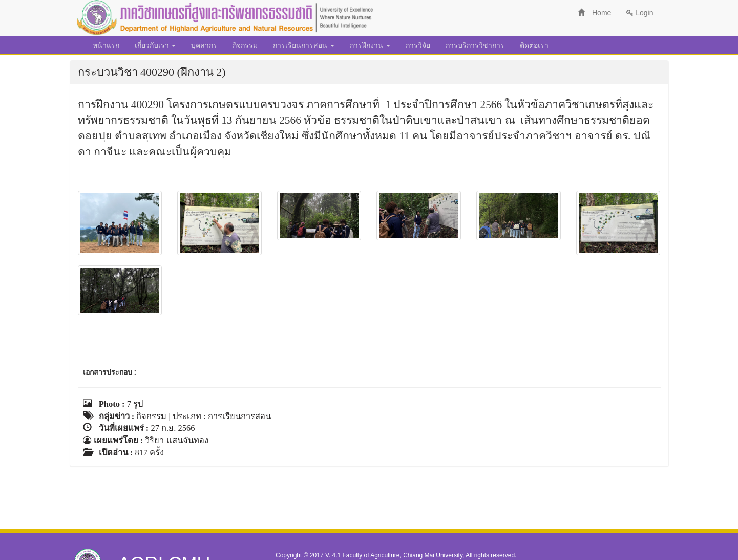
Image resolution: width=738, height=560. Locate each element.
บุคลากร (204, 45)
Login (640, 13)
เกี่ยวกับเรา (155, 45)
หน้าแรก (106, 45)
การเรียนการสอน (304, 45)
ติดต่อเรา (534, 45)
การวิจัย (418, 45)
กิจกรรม (245, 45)
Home (594, 13)
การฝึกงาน (370, 45)
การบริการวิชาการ (475, 45)
